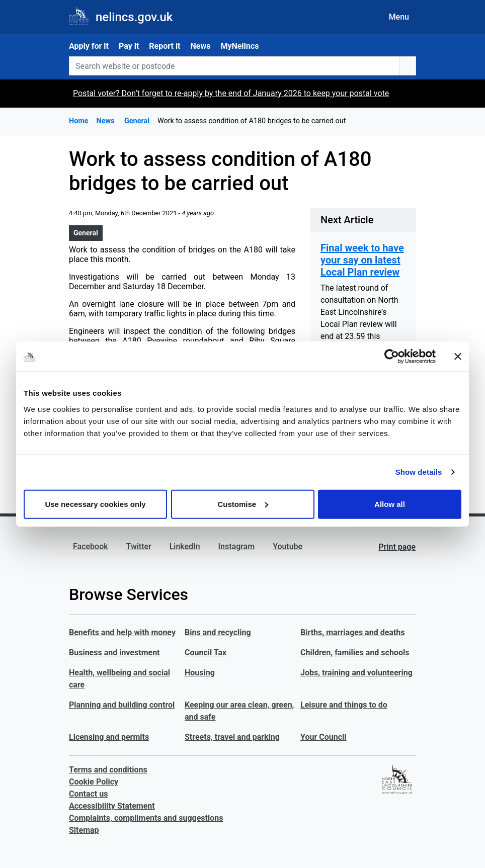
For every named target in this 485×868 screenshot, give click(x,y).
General (86, 233)
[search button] (408, 66)
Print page (397, 547)
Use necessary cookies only (95, 504)
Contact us (88, 794)
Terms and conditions (108, 770)
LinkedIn (185, 546)
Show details (419, 472)
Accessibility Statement (112, 806)
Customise (243, 504)
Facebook (91, 546)
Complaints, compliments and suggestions (146, 818)
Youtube (288, 546)
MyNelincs (239, 46)
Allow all (390, 504)
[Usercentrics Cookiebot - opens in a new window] (392, 357)
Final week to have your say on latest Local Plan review (362, 260)
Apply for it (89, 46)
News (201, 46)
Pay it (129, 46)
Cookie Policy (94, 782)
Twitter (139, 546)
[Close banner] (458, 357)
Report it (165, 46)
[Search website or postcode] (234, 66)
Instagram (237, 546)
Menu (399, 17)
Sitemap (84, 830)
